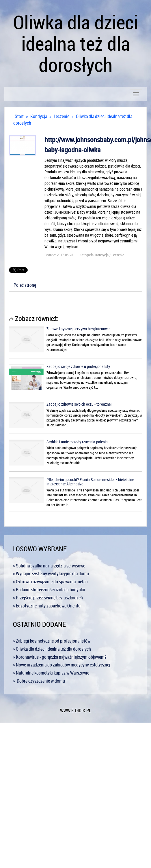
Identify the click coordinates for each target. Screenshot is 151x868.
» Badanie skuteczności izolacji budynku (49, 590)
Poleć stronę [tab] (25, 285)
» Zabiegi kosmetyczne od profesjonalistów (52, 641)
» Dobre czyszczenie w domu (39, 681)
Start (19, 116)
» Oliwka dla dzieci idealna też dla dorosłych (52, 649)
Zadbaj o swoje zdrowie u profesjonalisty (78, 366)
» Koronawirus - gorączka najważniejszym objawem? (60, 657)
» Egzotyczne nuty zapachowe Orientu (47, 606)
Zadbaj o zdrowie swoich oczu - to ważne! (79, 404)
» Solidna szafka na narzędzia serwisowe (49, 566)
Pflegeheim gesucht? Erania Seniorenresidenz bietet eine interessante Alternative (90, 482)
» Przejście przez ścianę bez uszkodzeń (48, 598)
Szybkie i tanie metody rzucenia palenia (77, 442)
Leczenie (61, 116)
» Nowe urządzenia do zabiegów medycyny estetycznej (62, 665)
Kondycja (39, 116)
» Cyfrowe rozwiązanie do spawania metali (50, 582)
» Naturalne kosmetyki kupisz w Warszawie (51, 673)
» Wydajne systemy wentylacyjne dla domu (51, 573)
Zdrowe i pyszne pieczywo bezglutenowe (78, 329)
